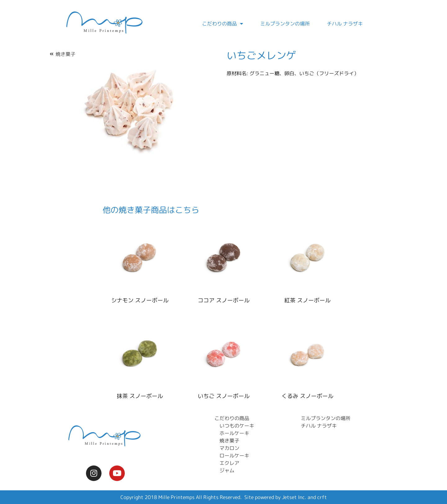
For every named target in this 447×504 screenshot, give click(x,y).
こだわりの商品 (223, 24)
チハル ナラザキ (345, 24)
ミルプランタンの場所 (285, 24)
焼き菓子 (65, 54)
